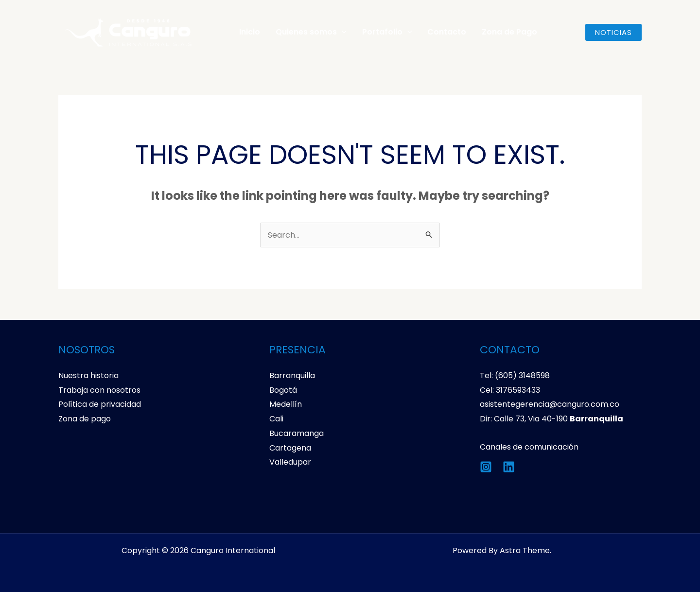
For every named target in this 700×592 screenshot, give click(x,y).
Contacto (447, 32)
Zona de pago (85, 419)
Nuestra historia (88, 375)
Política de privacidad (100, 404)
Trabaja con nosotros (99, 390)
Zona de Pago (509, 32)
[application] (342, 32)
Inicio (250, 32)
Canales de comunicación (529, 447)
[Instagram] (486, 467)
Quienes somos (311, 32)
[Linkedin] (509, 467)
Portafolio (387, 32)
